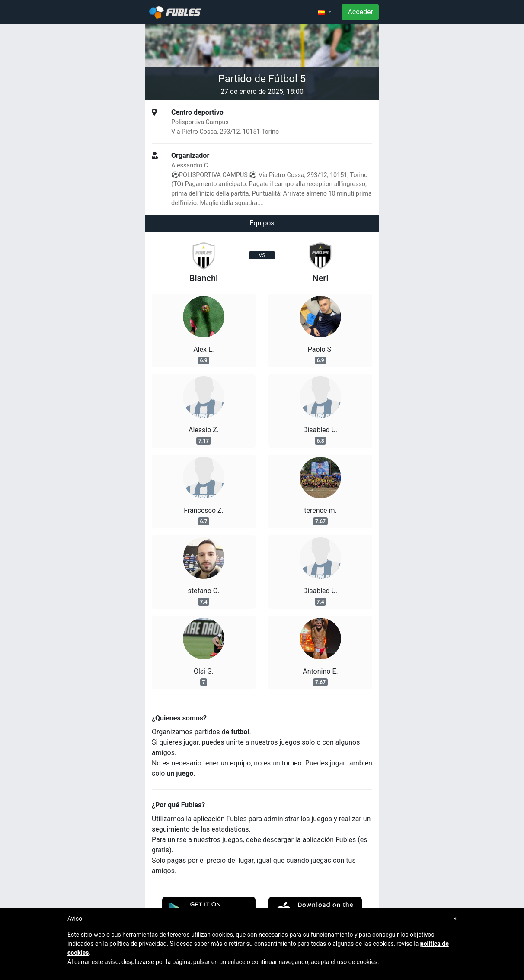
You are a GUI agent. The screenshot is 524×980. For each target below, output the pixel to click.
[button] (325, 12)
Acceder (360, 12)
